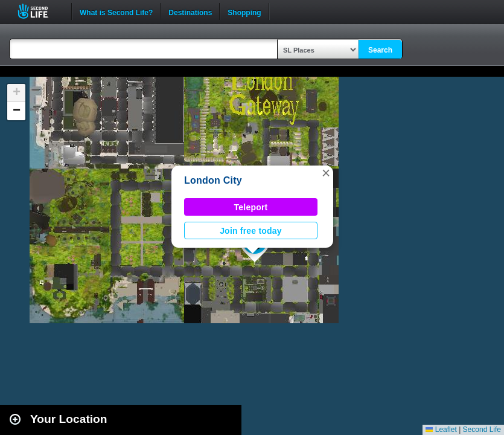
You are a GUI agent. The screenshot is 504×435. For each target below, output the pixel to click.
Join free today (251, 231)
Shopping (244, 11)
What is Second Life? (116, 11)
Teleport (251, 207)
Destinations (190, 11)
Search (380, 50)
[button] (326, 173)
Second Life (40, 11)
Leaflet (441, 430)
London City (213, 180)
